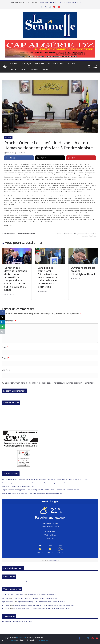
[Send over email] (2, 327)
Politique (27, 64)
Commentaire (9, 321)
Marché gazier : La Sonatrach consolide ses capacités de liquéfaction (35, 598)
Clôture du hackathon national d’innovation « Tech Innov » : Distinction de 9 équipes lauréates (44, 605)
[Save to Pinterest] (81, 158)
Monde (13, 70)
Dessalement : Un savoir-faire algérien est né (42, 595)
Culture (24, 70)
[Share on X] (50, 158)
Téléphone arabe (56, 64)
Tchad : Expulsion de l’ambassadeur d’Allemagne (18, 234)
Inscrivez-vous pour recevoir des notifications (17, 582)
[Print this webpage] (2, 332)
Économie (40, 64)
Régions (71, 64)
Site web (6, 370)
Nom (5, 347)
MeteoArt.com (54, 560)
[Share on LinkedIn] (2, 322)
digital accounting (8, 602)
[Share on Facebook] (19, 158)
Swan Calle (5, 598)
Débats (45, 70)
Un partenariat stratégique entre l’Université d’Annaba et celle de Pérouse (41, 602)
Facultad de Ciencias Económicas (13, 595)
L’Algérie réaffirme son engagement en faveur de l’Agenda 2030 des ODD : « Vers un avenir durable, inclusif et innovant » (41, 490)
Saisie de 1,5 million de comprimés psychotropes (18, 486)
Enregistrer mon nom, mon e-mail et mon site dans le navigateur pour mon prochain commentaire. (50, 383)
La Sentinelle (21, 153)
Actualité (14, 64)
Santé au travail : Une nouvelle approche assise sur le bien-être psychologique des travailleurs (33, 493)
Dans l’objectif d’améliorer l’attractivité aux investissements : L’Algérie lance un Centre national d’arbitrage (48, 277)
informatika (6, 605)
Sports (35, 70)
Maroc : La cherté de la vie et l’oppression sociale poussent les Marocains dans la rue (77, 235)
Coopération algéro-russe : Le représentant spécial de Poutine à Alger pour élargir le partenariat (33, 483)
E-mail (6, 358)
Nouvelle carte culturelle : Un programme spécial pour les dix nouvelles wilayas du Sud (42, 608)
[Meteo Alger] (50, 546)
